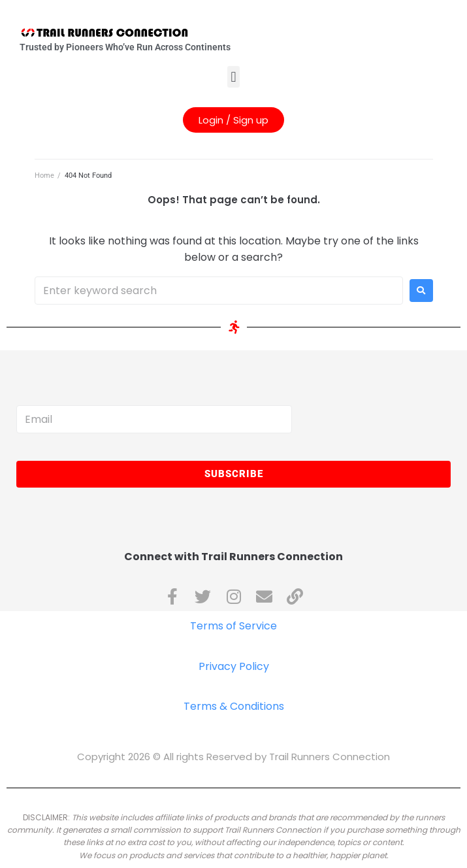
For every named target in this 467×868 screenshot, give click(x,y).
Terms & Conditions (234, 706)
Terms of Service (233, 626)
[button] (233, 77)
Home (44, 175)
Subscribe (234, 474)
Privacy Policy (234, 666)
